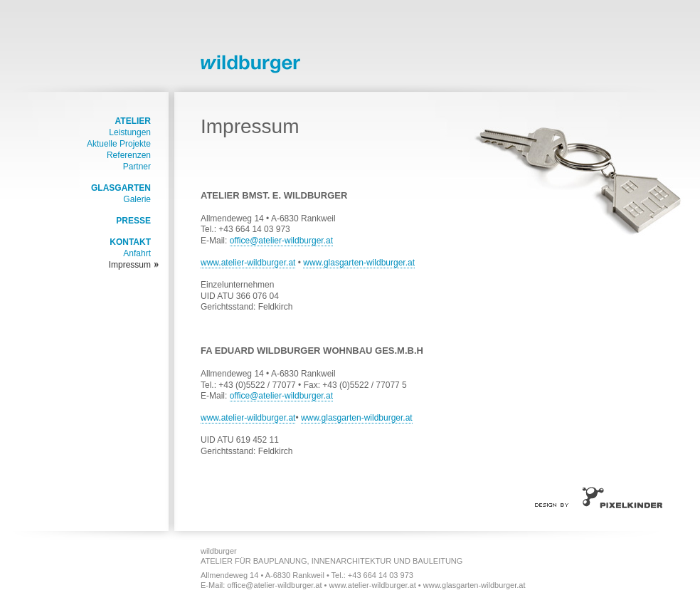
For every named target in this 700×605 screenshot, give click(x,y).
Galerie (137, 199)
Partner (137, 167)
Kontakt (130, 242)
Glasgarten (121, 188)
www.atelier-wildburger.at (248, 263)
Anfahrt (137, 253)
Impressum (130, 265)
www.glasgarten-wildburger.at (359, 263)
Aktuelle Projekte (119, 144)
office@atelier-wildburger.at (281, 241)
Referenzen (129, 155)
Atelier (133, 121)
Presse (133, 221)
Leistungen (130, 132)
